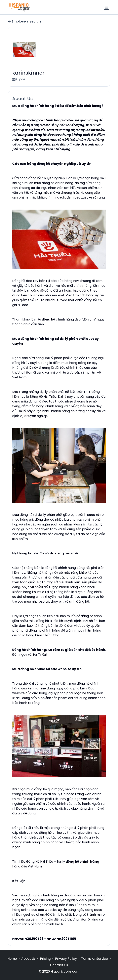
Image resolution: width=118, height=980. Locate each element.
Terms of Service (95, 959)
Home (12, 959)
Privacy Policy (66, 959)
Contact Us (59, 965)
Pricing (45, 959)
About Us (28, 959)
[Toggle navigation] (107, 7)
